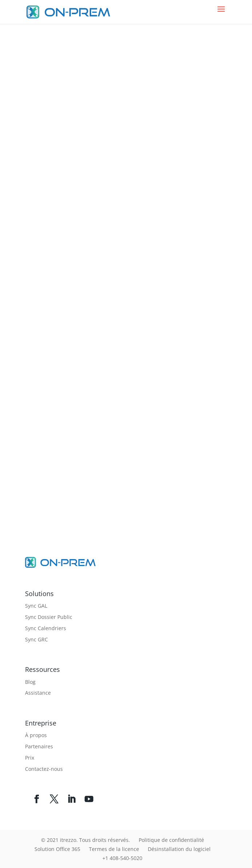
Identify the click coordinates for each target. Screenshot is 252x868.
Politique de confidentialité (171, 840)
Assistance (38, 693)
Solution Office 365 (57, 849)
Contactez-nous (44, 769)
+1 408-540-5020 (122, 858)
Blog (30, 682)
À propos (36, 735)
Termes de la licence (114, 849)
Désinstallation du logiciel (179, 849)
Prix (30, 758)
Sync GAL (36, 606)
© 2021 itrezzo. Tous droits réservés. (86, 840)
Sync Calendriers (46, 628)
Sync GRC (36, 639)
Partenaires (39, 746)
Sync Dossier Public (49, 617)
